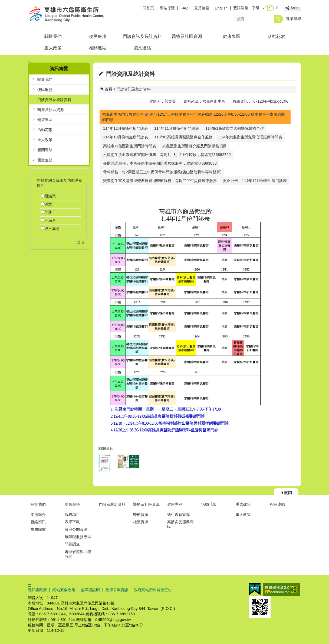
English (221, 8)
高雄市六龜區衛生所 (74, 14)
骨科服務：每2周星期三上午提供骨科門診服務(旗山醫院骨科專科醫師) (162, 172)
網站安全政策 (64, 590)
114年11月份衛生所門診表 (177, 128)
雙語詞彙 (241, 8)
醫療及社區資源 (187, 36)
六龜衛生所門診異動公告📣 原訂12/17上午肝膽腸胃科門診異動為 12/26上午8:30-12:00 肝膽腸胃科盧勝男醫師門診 (194, 117)
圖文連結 (142, 48)
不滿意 (50, 220)
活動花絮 (276, 36)
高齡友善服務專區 (180, 524)
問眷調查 (72, 544)
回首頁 (148, 8)
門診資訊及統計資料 (142, 36)
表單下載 (72, 522)
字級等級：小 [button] (264, 8)
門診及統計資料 (112, 504)
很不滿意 (52, 229)
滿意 (48, 204)
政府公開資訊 (76, 529)
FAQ (184, 8)
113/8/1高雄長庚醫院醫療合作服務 (183, 137)
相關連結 (98, 48)
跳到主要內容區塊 (3, 3)
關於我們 (53, 36)
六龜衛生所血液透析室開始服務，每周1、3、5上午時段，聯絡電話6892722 (167, 155)
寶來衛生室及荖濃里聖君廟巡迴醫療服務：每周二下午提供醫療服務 (160, 181)
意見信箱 (202, 8)
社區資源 (141, 522)
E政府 (255, 589)
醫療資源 (141, 515)
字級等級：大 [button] (276, 8)
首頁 (108, 89)
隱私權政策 (37, 590)
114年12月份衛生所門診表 (126, 128)
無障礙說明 (90, 590)
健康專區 (232, 36)
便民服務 (98, 36)
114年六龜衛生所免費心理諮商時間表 (251, 137)
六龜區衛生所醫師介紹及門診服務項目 (195, 146)
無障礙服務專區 (78, 537)
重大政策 (53, 48)
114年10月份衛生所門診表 (126, 137)
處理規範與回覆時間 (78, 554)
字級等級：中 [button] (270, 8)
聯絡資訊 (38, 522)
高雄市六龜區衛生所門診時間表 (130, 146)
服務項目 (72, 515)
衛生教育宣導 (179, 515)
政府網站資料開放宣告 (153, 590)
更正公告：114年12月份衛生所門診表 (255, 181)
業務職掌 (38, 529)
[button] (279, 19)
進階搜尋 (294, 19)
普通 (48, 212)
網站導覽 (167, 8)
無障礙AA (282, 590)
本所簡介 (38, 515)
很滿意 (50, 196)
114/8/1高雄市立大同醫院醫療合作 (235, 128)
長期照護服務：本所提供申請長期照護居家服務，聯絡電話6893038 (160, 163)
